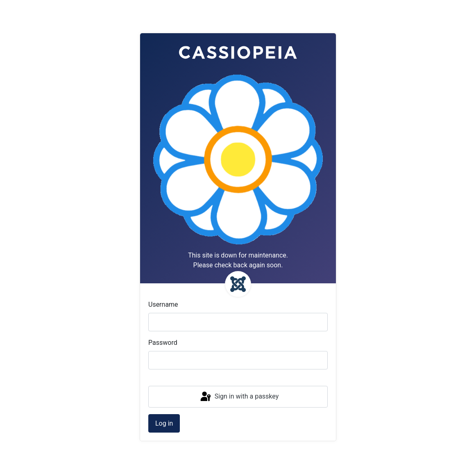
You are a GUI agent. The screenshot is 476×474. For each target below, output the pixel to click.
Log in (164, 423)
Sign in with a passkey (239, 397)
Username (163, 304)
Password (163, 343)
